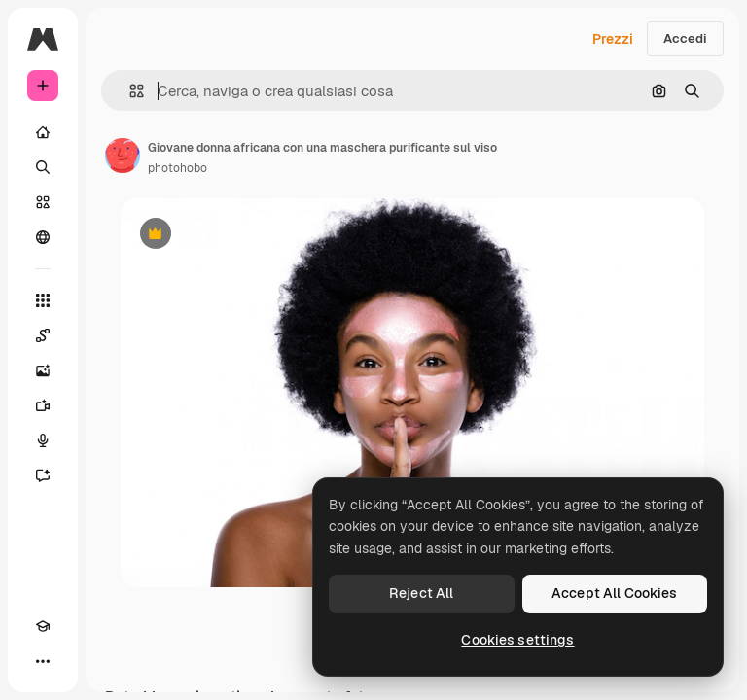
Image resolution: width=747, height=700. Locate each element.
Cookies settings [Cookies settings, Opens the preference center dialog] (517, 640)
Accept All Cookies (615, 593)
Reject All (421, 593)
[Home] (43, 132)
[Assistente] (43, 475)
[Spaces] (43, 335)
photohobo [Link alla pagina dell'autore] (178, 168)
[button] (129, 91)
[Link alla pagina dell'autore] (123, 156)
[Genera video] (43, 405)
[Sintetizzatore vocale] (43, 440)
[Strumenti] (43, 300)
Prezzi (613, 39)
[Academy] (43, 626)
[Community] (43, 237)
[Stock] (43, 202)
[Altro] (43, 661)
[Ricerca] (43, 167)
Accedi (685, 38)
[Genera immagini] (43, 370)
